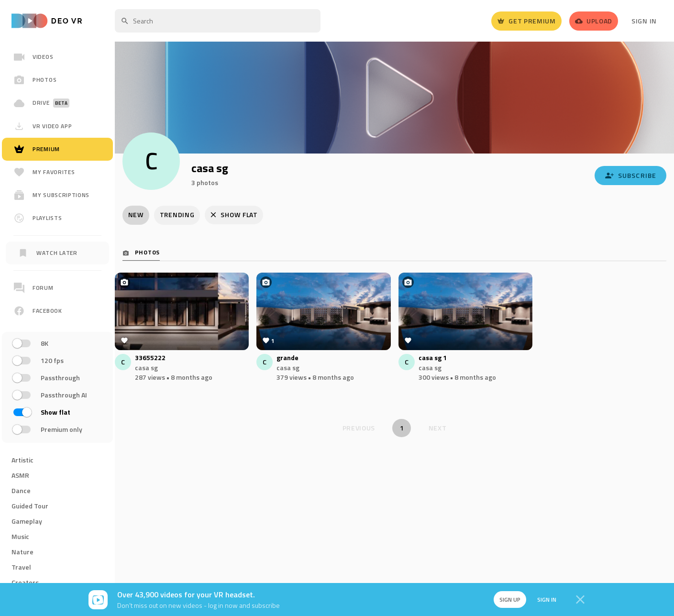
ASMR (20, 475)
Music (20, 536)
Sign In (644, 21)
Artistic (22, 460)
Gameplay (27, 521)
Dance (21, 490)
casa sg (146, 368)
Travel (21, 567)
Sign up (508, 599)
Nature (22, 552)
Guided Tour (30, 506)
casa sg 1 (433, 358)
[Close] (580, 600)
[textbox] (218, 21)
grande (287, 358)
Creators (25, 582)
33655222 (150, 358)
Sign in (546, 599)
